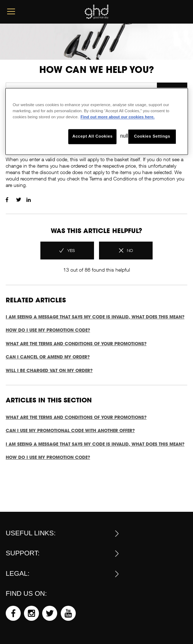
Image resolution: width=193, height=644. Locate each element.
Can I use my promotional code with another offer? (70, 430)
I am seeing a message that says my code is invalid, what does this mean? (95, 317)
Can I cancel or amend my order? (48, 357)
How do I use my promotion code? (48, 330)
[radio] (67, 251)
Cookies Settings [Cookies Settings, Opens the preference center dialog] (152, 137)
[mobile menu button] (11, 12)
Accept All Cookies (92, 137)
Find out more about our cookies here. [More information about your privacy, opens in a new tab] (117, 117)
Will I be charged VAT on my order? (49, 370)
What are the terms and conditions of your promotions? (76, 344)
